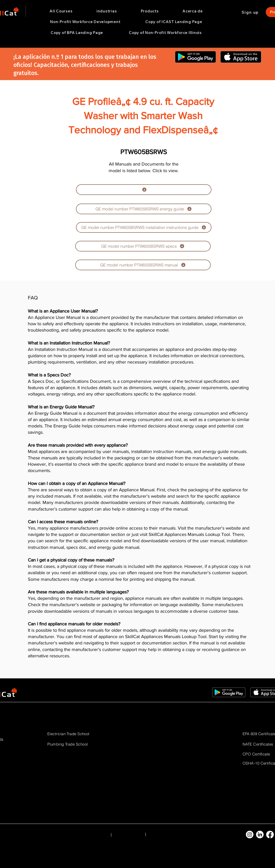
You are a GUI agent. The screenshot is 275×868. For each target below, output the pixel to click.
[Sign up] (251, 12)
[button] (107, 11)
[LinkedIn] (260, 835)
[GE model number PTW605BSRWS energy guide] (144, 209)
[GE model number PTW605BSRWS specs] (143, 246)
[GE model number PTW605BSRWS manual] (143, 265)
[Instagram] (250, 835)
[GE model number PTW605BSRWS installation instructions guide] (144, 227)
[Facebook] (270, 835)
